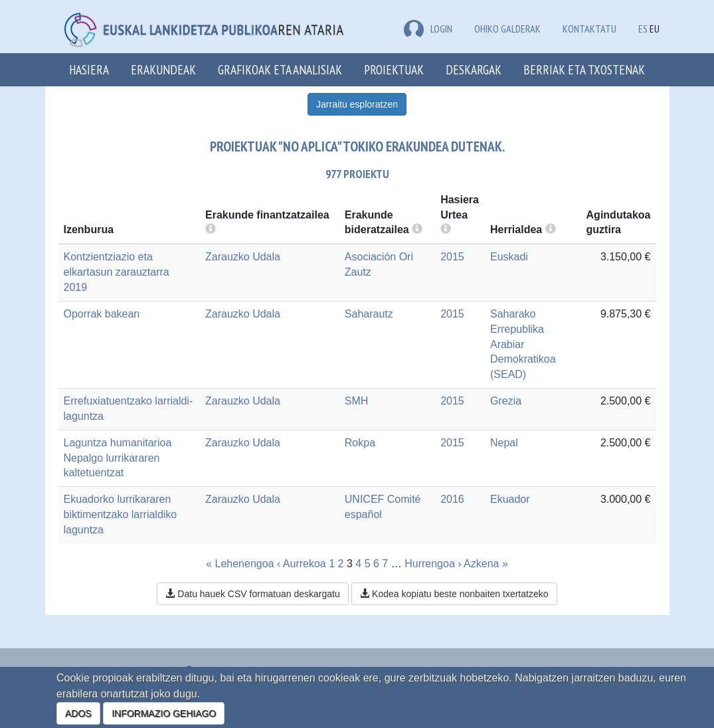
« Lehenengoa (240, 564)
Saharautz (369, 314)
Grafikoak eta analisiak (280, 69)
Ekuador (510, 499)
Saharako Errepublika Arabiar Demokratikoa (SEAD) (523, 344)
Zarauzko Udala (243, 257)
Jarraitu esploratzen (357, 104)
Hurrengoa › (433, 564)
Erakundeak (163, 69)
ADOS (78, 713)
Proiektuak (394, 69)
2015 (452, 257)
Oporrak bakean (102, 314)
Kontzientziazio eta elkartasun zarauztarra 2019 (117, 272)
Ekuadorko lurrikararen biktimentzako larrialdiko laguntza (121, 514)
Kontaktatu (589, 29)
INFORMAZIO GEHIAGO (164, 713)
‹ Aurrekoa (302, 564)
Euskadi (509, 257)
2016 (452, 499)
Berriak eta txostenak (584, 69)
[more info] (446, 229)
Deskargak (474, 69)
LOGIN (428, 29)
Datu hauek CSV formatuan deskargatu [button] (252, 594)
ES (643, 29)
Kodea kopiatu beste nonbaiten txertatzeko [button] (454, 594)
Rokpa (360, 443)
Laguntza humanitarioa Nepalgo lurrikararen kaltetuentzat (118, 458)
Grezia (506, 401)
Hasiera (89, 69)
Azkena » (486, 564)
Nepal (504, 443)
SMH (357, 401)
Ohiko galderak (507, 29)
